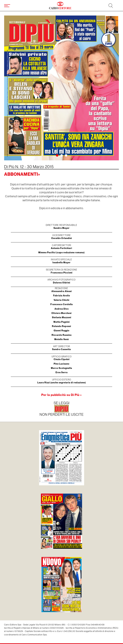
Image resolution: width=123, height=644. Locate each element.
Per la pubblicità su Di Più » (61, 395)
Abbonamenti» (22, 174)
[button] (57, 155)
